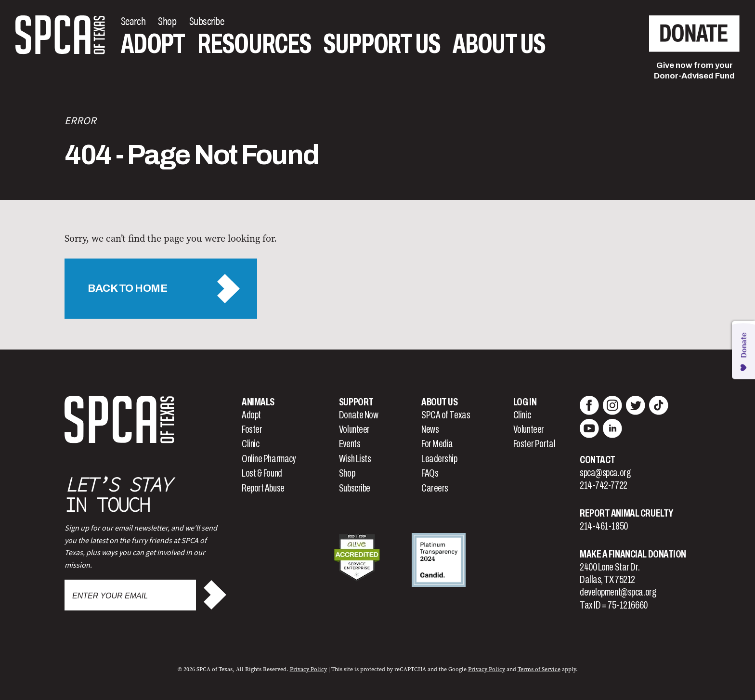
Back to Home (127, 288)
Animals (258, 402)
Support (356, 402)
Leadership (439, 459)
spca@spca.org (605, 473)
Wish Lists (355, 459)
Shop (347, 473)
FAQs (430, 473)
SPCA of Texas (446, 415)
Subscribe (355, 488)
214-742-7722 (604, 485)
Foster (252, 429)
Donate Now (359, 415)
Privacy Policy (308, 669)
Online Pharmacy (269, 459)
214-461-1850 (604, 526)
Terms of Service (539, 669)
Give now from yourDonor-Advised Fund (694, 71)
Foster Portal (534, 444)
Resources (254, 44)
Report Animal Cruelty (626, 513)
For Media (437, 444)
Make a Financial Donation (633, 554)
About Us (499, 44)
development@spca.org (618, 592)
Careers (435, 488)
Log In (525, 402)
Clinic (250, 444)
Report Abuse (263, 488)
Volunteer (354, 429)
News (430, 429)
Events (350, 444)
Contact (598, 460)
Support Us (382, 44)
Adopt (153, 44)
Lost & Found (262, 473)
